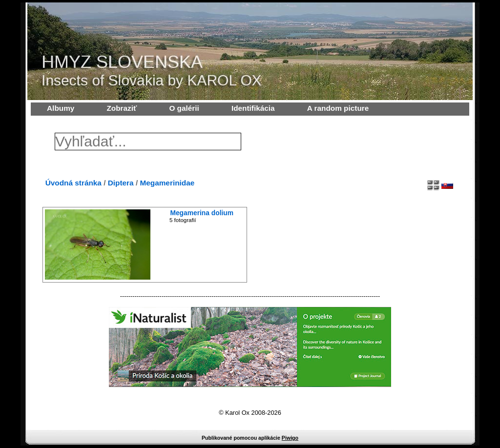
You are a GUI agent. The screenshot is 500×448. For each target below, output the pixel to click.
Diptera (121, 183)
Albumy (61, 108)
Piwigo (290, 438)
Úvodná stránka (73, 183)
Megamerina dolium (202, 213)
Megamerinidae (167, 183)
